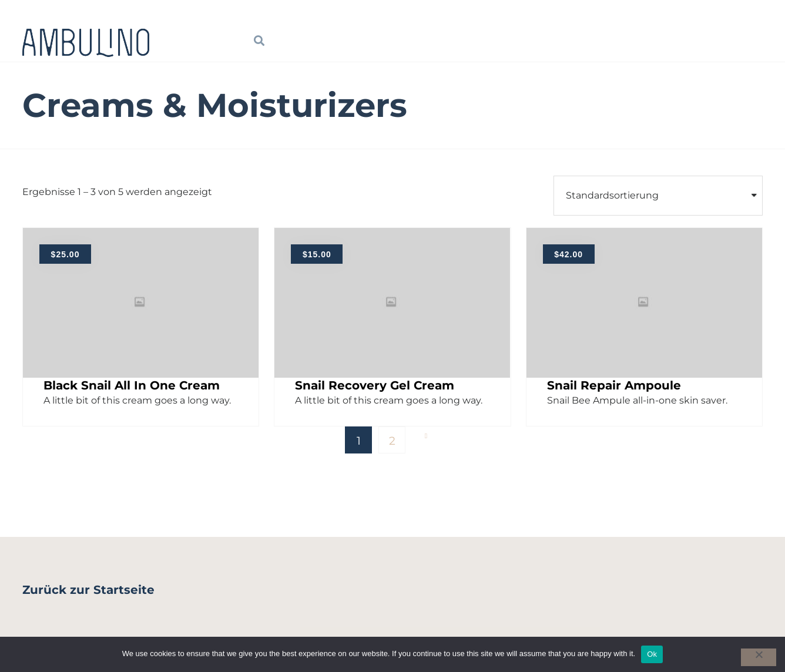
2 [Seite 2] (392, 441)
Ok (652, 654)
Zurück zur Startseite (88, 590)
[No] (759, 657)
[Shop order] (658, 196)
